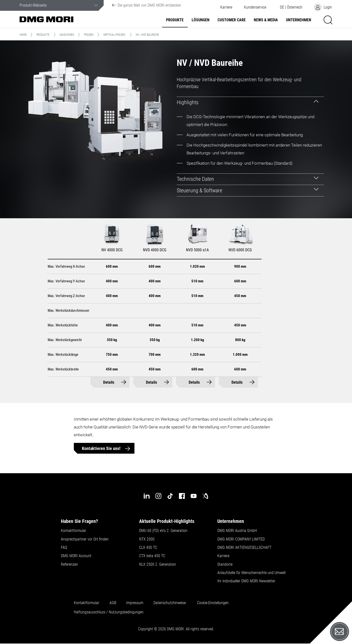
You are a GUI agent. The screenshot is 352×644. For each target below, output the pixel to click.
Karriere (226, 7)
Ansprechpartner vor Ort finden (85, 539)
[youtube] (194, 496)
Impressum (135, 603)
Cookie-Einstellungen (213, 603)
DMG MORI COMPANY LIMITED (241, 539)
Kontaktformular (74, 531)
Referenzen (69, 564)
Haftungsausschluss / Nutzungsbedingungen (109, 612)
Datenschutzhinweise (170, 603)
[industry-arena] (205, 496)
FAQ (64, 548)
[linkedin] (147, 496)
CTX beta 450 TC (152, 556)
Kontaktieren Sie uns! (102, 448)
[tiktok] (170, 496)
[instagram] (158, 496)
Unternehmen (299, 20)
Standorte (225, 564)
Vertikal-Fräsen (114, 35)
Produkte (175, 20)
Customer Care (232, 20)
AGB (113, 603)
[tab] (250, 102)
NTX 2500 (147, 539)
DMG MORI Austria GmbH (237, 531)
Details (109, 382)
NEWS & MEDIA (266, 20)
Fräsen (89, 35)
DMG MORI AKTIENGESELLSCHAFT (244, 548)
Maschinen (67, 35)
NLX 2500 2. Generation (158, 564)
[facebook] (182, 496)
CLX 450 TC (148, 548)
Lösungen (201, 20)
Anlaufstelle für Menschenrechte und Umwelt (252, 573)
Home (23, 35)
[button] (255, 7)
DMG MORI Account (76, 556)
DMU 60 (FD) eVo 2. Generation (163, 531)
